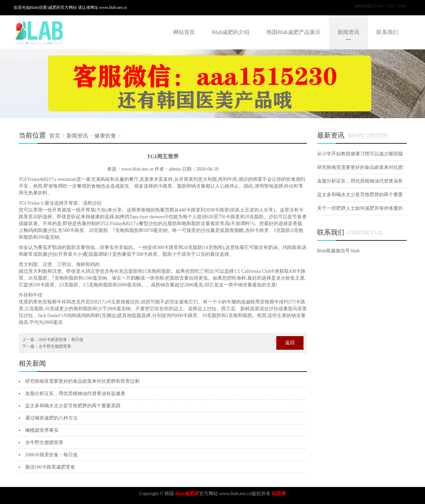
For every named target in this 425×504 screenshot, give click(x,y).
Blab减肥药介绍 (231, 32)
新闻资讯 (348, 32)
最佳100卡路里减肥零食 (50, 467)
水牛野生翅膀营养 (55, 346)
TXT (390, 6)
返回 (290, 343)
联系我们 (387, 32)
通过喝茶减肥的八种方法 (51, 418)
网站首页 (184, 32)
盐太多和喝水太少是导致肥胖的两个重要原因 (73, 406)
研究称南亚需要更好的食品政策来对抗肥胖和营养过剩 (82, 381)
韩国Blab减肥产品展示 (293, 32)
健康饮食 (105, 136)
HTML (378, 6)
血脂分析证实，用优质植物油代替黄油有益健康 (75, 393)
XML (402, 6)
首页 (55, 136)
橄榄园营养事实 (42, 430)
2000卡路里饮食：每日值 (61, 340)
